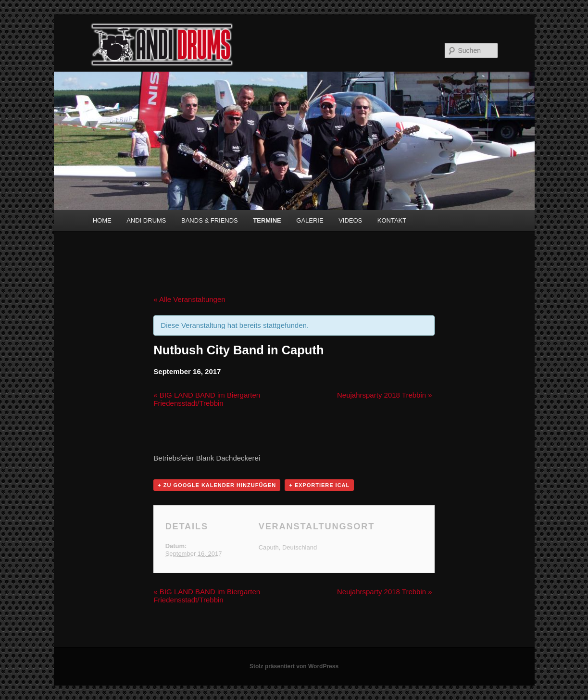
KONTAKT (392, 220)
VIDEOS (350, 220)
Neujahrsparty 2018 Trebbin (385, 395)
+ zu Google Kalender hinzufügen (217, 485)
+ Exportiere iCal (319, 485)
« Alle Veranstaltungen (189, 299)
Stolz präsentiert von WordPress (294, 666)
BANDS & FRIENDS (210, 220)
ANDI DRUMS (146, 220)
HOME (102, 220)
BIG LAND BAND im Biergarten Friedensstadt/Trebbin (207, 399)
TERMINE (267, 220)
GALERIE (310, 220)
